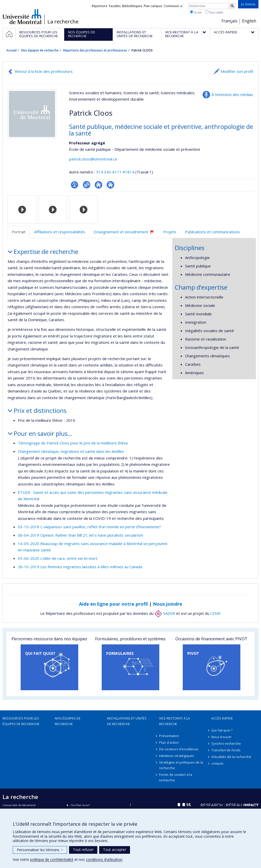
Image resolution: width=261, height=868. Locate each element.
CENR (215, 613)
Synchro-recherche (226, 743)
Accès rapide (222, 718)
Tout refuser (83, 850)
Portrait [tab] (19, 232)
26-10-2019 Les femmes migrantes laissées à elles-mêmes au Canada (80, 567)
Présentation (169, 736)
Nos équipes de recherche (40, 50)
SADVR (165, 613)
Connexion (173, 6)
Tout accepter (115, 850)
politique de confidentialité (52, 859)
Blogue (87, 185)
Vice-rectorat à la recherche (174, 721)
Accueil (11, 50)
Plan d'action (169, 742)
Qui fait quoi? (80, 805)
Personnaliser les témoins (40, 850)
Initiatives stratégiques (177, 756)
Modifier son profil (237, 71)
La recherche (63, 22)
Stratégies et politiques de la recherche (181, 765)
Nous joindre (168, 604)
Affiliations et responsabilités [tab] (60, 232)
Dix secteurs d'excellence (179, 749)
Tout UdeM (214, 12)
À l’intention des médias (232, 94)
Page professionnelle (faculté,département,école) (75, 185)
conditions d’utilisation (104, 859)
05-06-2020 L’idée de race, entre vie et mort (58, 558)
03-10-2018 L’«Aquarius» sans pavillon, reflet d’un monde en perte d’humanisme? (89, 527)
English (249, 21)
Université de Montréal (22, 17)
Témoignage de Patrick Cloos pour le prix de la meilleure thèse (73, 443)
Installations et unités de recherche (127, 721)
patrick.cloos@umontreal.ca (93, 159)
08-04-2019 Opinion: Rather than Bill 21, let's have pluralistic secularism (81, 535)
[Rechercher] (232, 6)
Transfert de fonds (226, 750)
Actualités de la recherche (231, 757)
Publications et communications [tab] (212, 232)
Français (229, 21)
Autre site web (99, 185)
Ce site (196, 12)
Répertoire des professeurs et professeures (95, 50)
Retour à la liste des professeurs (44, 71)
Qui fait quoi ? (222, 730)
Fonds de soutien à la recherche (176, 777)
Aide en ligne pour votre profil (113, 604)
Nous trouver (221, 737)
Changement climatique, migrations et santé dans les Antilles (71, 451)
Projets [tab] (170, 232)
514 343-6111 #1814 (115, 172)
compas (217, 763)
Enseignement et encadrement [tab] (126, 234)
